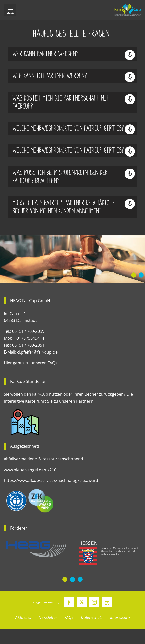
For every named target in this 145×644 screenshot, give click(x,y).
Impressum (120, 617)
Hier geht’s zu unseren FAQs (31, 363)
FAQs (69, 617)
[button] (134, 275)
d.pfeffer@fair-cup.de (37, 352)
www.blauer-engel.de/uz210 (30, 470)
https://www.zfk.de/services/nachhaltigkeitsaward (51, 480)
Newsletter (48, 617)
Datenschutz (92, 617)
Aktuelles (23, 617)
